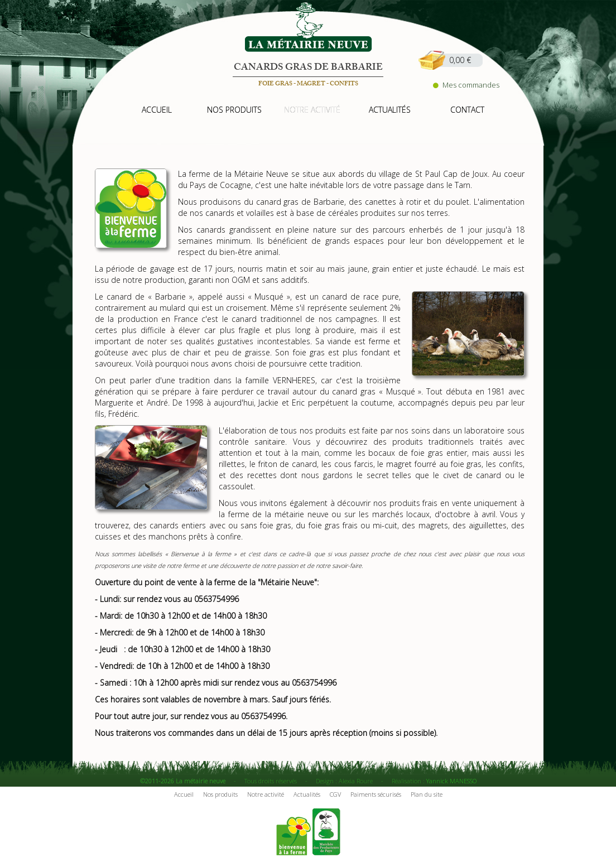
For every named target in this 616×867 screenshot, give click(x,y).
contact (467, 110)
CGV (335, 794)
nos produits (234, 110)
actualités (390, 110)
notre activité (312, 110)
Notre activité (266, 794)
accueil (157, 110)
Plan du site (427, 794)
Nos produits (220, 794)
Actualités (307, 794)
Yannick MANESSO (451, 781)
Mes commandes (466, 85)
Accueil (184, 794)
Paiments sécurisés (376, 794)
